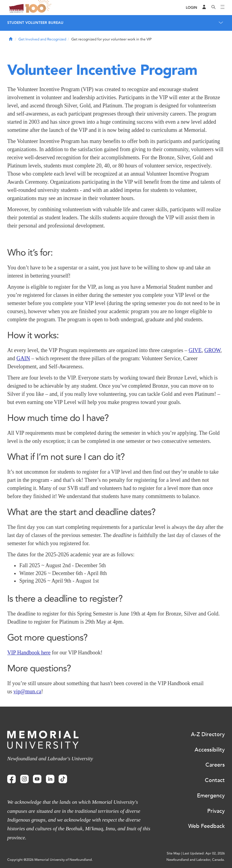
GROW (212, 350)
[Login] (192, 8)
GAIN (23, 358)
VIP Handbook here (29, 653)
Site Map (174, 853)
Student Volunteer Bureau (35, 23)
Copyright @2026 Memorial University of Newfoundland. (50, 860)
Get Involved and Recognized (42, 39)
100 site (39, 8)
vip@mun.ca (27, 692)
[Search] (214, 8)
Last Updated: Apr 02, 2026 (204, 853)
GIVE (195, 350)
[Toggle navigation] (223, 8)
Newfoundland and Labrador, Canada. (196, 860)
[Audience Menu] (204, 8)
